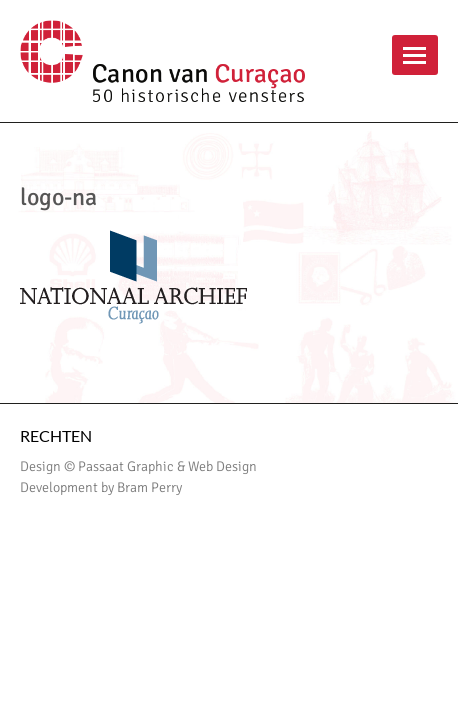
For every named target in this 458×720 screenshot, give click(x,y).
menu (415, 55)
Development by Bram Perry (101, 487)
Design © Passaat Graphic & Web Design (138, 466)
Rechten (56, 435)
